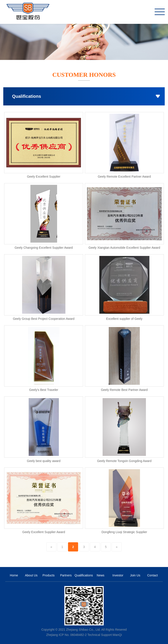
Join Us (135, 575)
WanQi (117, 635)
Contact (152, 575)
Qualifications (83, 575)
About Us (31, 575)
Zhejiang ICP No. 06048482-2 (66, 635)
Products (48, 575)
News (101, 575)
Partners (66, 575)
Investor (118, 575)
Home (14, 575)
